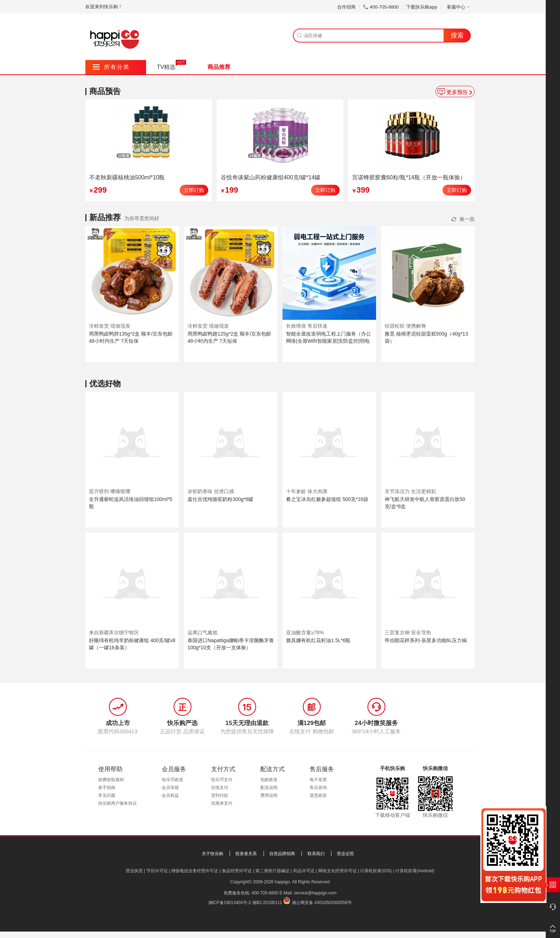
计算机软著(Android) (415, 871)
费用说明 (269, 795)
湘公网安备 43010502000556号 (322, 903)
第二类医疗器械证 (272, 871)
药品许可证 (304, 871)
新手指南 (107, 788)
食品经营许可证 (237, 871)
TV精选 (166, 67)
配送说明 (269, 788)
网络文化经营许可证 (337, 871)
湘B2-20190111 (267, 903)
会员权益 (170, 795)
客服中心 (459, 7)
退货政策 (318, 795)
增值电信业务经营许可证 (195, 871)
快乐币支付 (222, 780)
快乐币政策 (172, 780)
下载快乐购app (422, 7)
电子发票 (318, 780)
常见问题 (107, 795)
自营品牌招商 (282, 854)
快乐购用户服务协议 (117, 803)
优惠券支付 (222, 803)
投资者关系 (246, 854)
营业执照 (134, 871)
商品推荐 (219, 67)
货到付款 (220, 795)
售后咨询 (318, 788)
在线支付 (220, 788)
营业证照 (345, 854)
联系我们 (316, 854)
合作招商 (346, 7)
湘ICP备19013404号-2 (230, 903)
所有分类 (111, 67)
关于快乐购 (212, 854)
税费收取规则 (111, 780)
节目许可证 (157, 871)
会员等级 (170, 788)
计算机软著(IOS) (376, 871)
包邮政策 (269, 780)
